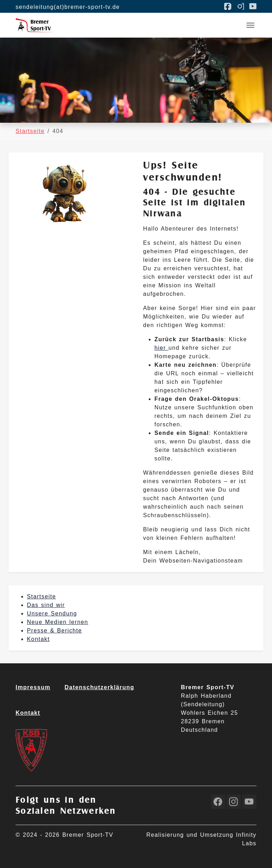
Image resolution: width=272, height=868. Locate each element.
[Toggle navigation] (250, 25)
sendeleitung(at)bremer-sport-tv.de (68, 7)
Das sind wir (46, 605)
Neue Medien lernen (58, 622)
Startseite (41, 596)
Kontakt (38, 639)
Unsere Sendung (52, 613)
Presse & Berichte (54, 631)
